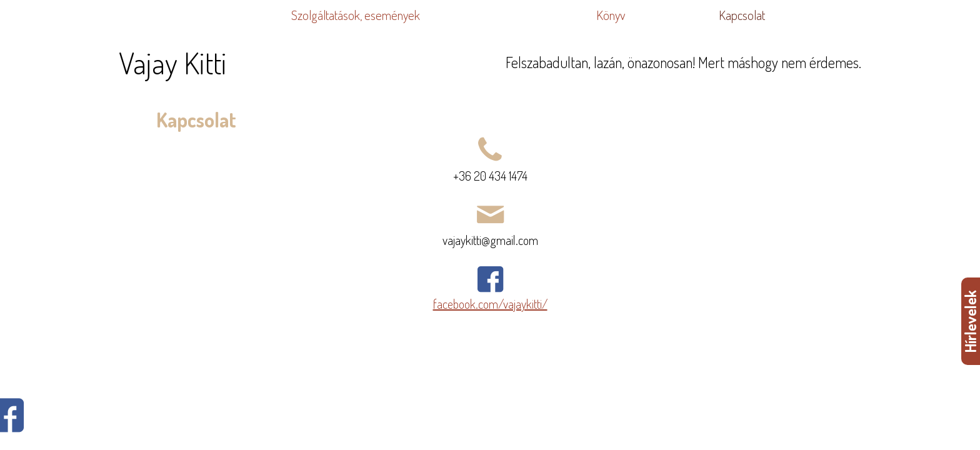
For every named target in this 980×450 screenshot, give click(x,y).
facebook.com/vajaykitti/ (490, 304)
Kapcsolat (742, 15)
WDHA (962, 428)
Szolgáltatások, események (356, 15)
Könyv (611, 15)
